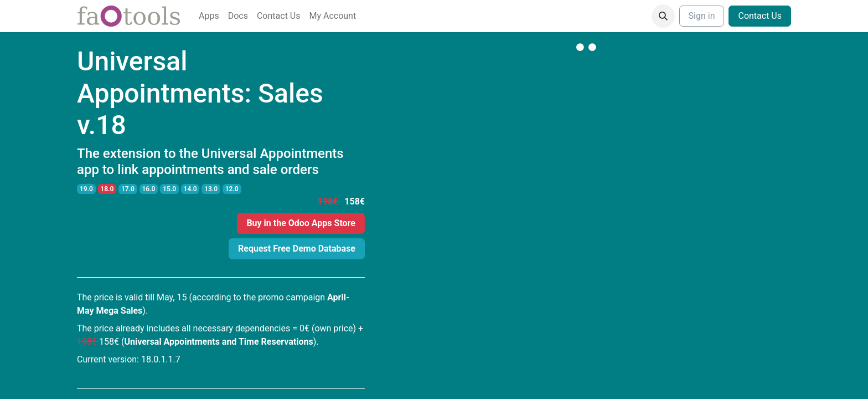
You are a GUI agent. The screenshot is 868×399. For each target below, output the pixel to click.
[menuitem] (209, 16)
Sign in (702, 16)
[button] (663, 16)
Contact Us (760, 16)
